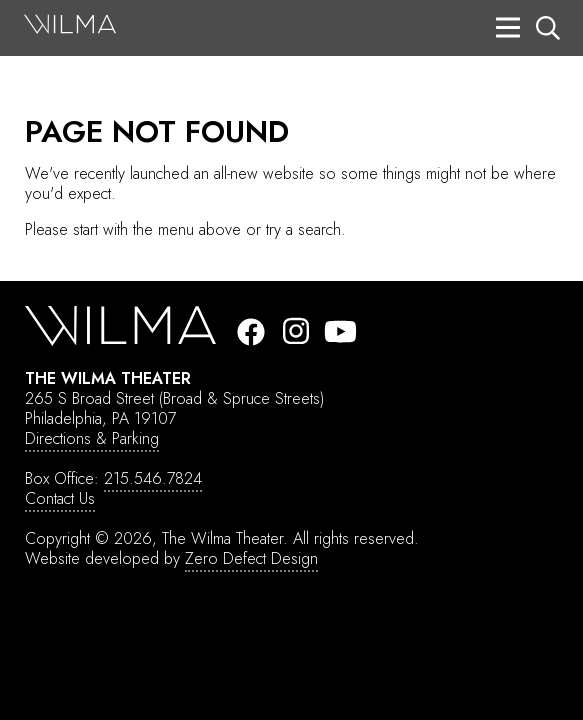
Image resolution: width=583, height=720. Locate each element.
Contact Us (60, 498)
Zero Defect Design (251, 558)
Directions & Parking (92, 438)
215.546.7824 (153, 478)
